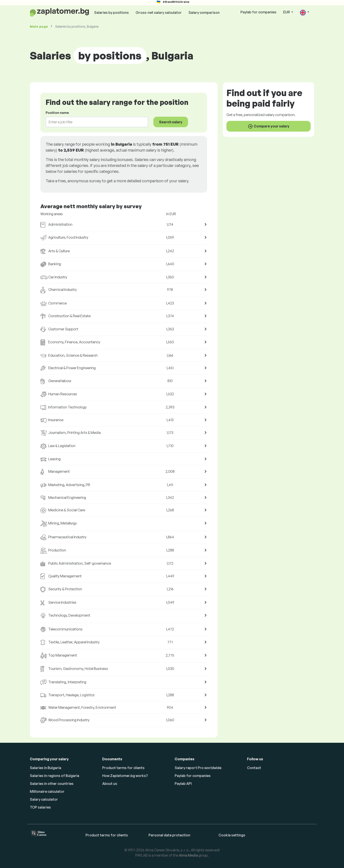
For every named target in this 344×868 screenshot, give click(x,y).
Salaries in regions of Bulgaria (55, 776)
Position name (57, 113)
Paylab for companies (258, 12)
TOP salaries (40, 807)
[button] (305, 12)
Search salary (171, 122)
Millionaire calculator (47, 791)
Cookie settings (232, 835)
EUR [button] (287, 12)
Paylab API (183, 784)
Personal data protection (169, 835)
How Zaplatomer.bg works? (125, 776)
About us (110, 784)
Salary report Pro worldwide (198, 768)
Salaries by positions (111, 13)
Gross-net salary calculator (159, 13)
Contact (254, 768)
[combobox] (94, 122)
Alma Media (188, 855)
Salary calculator (44, 799)
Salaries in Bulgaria (46, 768)
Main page (39, 26)
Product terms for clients (123, 768)
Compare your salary (269, 126)
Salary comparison (204, 13)
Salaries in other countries (52, 784)
